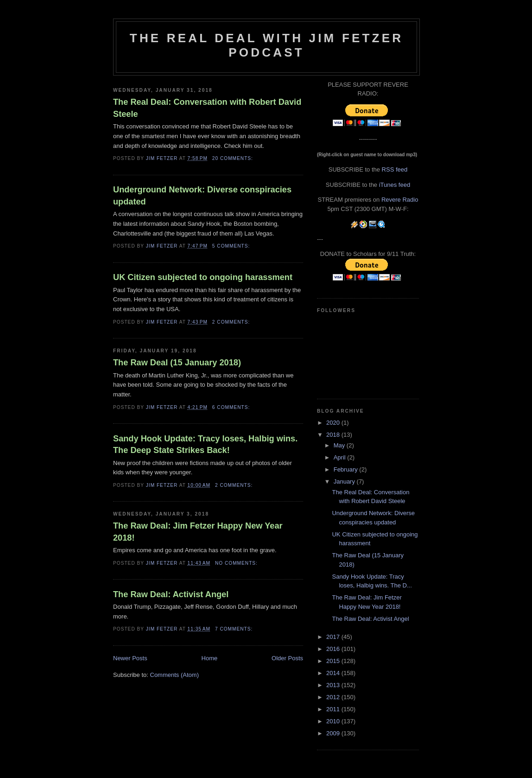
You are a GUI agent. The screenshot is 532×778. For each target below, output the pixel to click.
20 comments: (234, 158)
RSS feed (395, 169)
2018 (334, 435)
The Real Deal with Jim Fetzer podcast (266, 45)
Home (210, 658)
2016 (334, 649)
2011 (334, 709)
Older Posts (287, 658)
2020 (334, 423)
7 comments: (235, 629)
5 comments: (232, 246)
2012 (334, 697)
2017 (334, 637)
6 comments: (232, 407)
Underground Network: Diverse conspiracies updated (202, 195)
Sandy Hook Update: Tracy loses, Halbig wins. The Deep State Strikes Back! (205, 444)
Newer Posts (130, 658)
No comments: (237, 563)
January (345, 481)
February (347, 469)
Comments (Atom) (174, 675)
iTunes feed (395, 185)
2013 (334, 685)
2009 (334, 733)
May (340, 445)
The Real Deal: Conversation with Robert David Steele (207, 108)
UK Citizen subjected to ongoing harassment (203, 277)
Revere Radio (400, 200)
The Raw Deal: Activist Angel (171, 594)
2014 (334, 673)
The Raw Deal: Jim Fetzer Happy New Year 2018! (198, 532)
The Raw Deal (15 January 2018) (177, 363)
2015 (334, 661)
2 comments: (232, 322)
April (341, 457)
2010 (334, 721)
